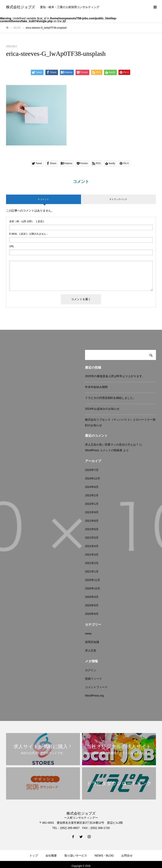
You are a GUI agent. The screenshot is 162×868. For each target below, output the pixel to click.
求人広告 (91, 650)
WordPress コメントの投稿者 (104, 450)
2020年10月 (93, 588)
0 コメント (43, 199)
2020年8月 (92, 605)
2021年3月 (92, 555)
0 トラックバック (118, 199)
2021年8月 (92, 521)
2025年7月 (92, 470)
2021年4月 (92, 546)
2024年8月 (92, 487)
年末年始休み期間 (96, 387)
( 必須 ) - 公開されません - (29, 234)
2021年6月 (92, 529)
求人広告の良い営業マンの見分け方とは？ (112, 445)
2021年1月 (92, 571)
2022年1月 (92, 504)
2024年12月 (93, 478)
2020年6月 (92, 614)
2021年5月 (92, 538)
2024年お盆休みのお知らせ (102, 409)
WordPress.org (94, 696)
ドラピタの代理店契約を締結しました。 (110, 398)
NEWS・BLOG (104, 856)
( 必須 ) (27, 221)
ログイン (91, 670)
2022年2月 (92, 495)
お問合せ (127, 856)
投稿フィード (93, 679)
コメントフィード (96, 687)
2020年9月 (92, 597)
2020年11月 (93, 580)
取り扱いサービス (76, 856)
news (88, 634)
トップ (34, 856)
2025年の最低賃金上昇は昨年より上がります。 (115, 376)
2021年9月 (92, 512)
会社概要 (51, 856)
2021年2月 (92, 563)
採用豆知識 (92, 642)
